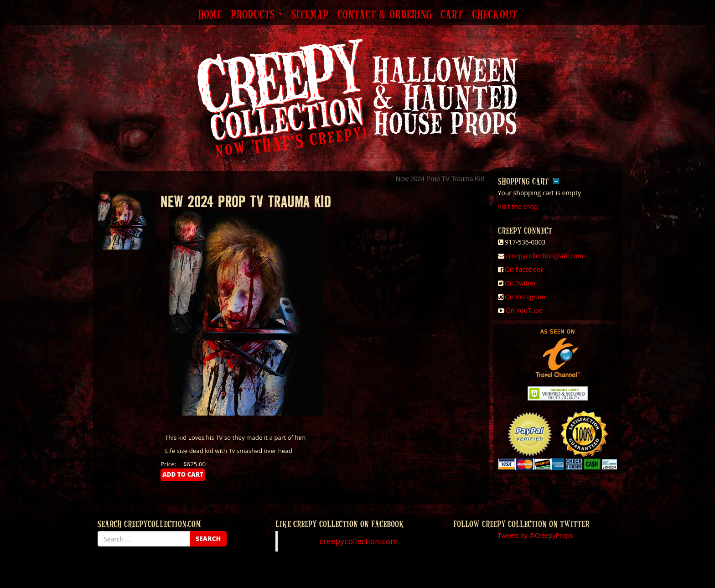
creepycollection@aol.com (544, 256)
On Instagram (525, 297)
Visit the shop (518, 206)
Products (256, 15)
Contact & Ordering (384, 15)
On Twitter (521, 283)
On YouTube (524, 310)
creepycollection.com (358, 541)
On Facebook (524, 269)
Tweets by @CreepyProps (536, 535)
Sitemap (310, 15)
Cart (452, 15)
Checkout (495, 15)
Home (210, 15)
